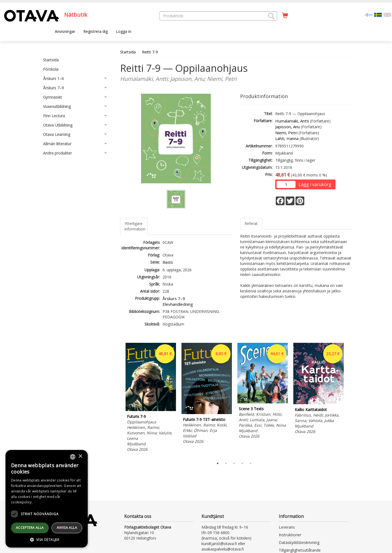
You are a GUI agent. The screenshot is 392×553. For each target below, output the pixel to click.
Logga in (124, 31)
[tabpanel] (151, 398)
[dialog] (47, 499)
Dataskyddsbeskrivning (299, 542)
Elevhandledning (178, 304)
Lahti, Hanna (287, 138)
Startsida (128, 52)
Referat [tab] (251, 223)
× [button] (80, 456)
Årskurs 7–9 (174, 298)
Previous (119, 400)
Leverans (287, 527)
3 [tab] (234, 463)
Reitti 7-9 (150, 52)
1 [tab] (218, 463)
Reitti (168, 262)
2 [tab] (226, 463)
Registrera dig (96, 31)
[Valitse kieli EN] (387, 14)
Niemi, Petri (286, 133)
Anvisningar (65, 31)
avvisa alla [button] (67, 528)
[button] (271, 16)
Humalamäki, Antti (292, 121)
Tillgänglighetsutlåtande (300, 550)
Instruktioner (290, 535)
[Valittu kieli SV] (378, 14)
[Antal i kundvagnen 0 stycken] (285, 16)
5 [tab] (251, 463)
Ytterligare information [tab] (135, 226)
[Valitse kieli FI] (369, 14)
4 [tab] (242, 463)
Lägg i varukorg (315, 184)
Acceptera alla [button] (30, 528)
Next (350, 400)
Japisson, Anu (288, 127)
